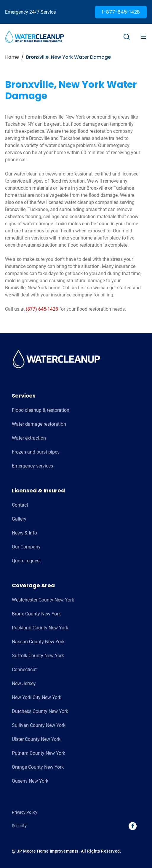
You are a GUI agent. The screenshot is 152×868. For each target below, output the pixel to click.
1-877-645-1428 (121, 12)
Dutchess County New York (40, 711)
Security (19, 826)
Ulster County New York (36, 739)
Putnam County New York (39, 753)
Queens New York (30, 781)
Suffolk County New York (38, 656)
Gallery (19, 519)
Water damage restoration (39, 424)
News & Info (24, 533)
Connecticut (24, 670)
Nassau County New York (38, 642)
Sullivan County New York (39, 725)
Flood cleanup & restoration (41, 410)
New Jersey (24, 683)
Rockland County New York (40, 628)
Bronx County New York (36, 614)
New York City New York (37, 697)
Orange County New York (38, 767)
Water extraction (29, 438)
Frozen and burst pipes (36, 452)
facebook (133, 826)
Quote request (26, 561)
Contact (20, 505)
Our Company (26, 547)
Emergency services (32, 466)
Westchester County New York (43, 600)
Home (12, 57)
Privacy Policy (25, 812)
